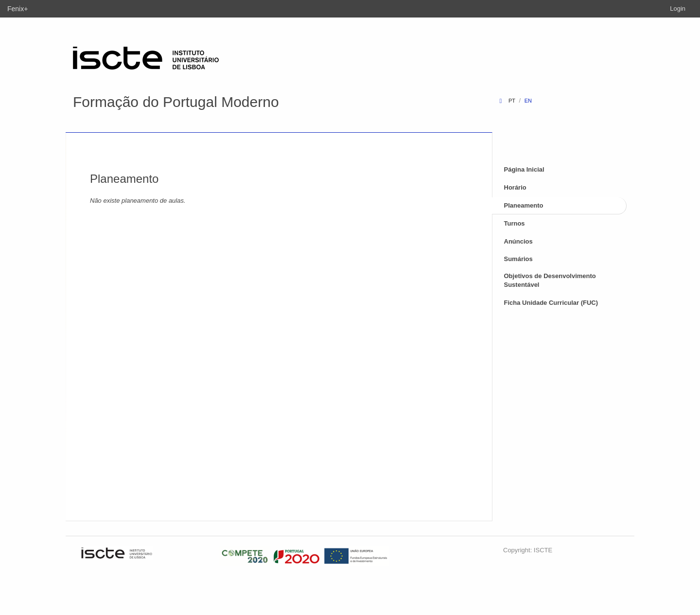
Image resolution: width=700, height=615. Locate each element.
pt (512, 101)
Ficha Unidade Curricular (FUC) (551, 303)
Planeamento (524, 205)
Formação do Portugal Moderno (176, 102)
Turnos (515, 223)
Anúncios (518, 241)
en (528, 101)
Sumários (518, 259)
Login (678, 9)
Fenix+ (17, 9)
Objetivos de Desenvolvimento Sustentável (550, 281)
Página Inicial (524, 169)
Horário (515, 187)
